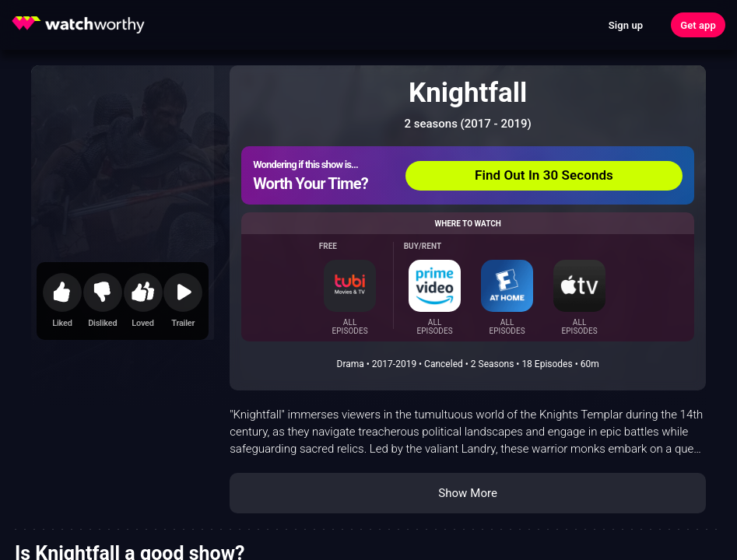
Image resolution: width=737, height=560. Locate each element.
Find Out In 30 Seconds (544, 175)
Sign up (626, 25)
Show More (468, 493)
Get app (698, 25)
